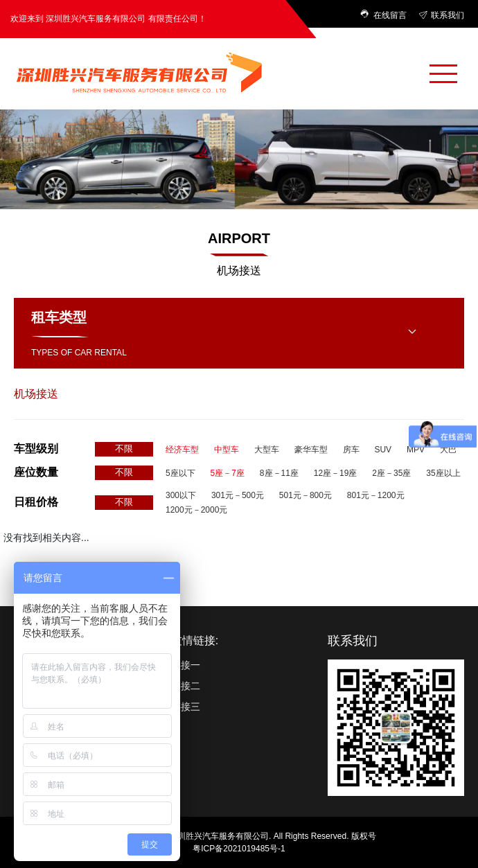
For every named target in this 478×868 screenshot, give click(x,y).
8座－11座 (279, 473)
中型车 (227, 450)
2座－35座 (391, 473)
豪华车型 (311, 450)
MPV (416, 450)
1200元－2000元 (196, 510)
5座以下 (180, 473)
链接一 (186, 665)
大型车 (267, 450)
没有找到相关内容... (46, 538)
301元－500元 (238, 495)
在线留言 (384, 15)
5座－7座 (228, 473)
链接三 (186, 707)
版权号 (364, 836)
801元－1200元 (376, 495)
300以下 (181, 495)
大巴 (448, 450)
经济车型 (182, 450)
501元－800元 (306, 495)
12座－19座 (336, 473)
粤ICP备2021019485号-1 (239, 849)
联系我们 (442, 15)
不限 (124, 449)
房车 (351, 450)
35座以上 (443, 473)
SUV (383, 450)
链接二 (186, 686)
